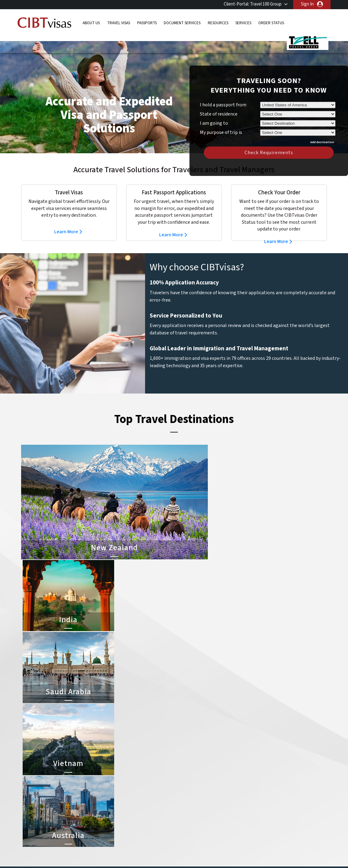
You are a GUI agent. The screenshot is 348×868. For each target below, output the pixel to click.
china (142, 779)
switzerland (148, 827)
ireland (144, 799)
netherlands (119, 813)
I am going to (214, 114)
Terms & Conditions (197, 855)
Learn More (66, 223)
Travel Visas (119, 23)
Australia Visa (188, 792)
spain (142, 820)
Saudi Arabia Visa (192, 806)
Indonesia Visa (189, 799)
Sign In (307, 4)
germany (146, 792)
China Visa (185, 765)
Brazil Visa (185, 786)
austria (144, 765)
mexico (144, 806)
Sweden (115, 827)
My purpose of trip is (221, 122)
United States (151, 834)
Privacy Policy (155, 855)
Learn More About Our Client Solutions (74, 855)
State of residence (219, 105)
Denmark (115, 786)
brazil (142, 772)
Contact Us (255, 772)
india (111, 806)
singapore (116, 820)
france (113, 792)
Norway (144, 813)
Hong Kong (118, 799)
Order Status (271, 23)
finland (144, 786)
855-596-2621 (291, 727)
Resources (218, 23)
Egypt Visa (186, 813)
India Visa (185, 772)
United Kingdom (122, 834)
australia (115, 765)
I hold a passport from (223, 96)
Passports (147, 23)
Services (243, 23)
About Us (91, 23)
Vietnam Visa (188, 779)
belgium (115, 772)
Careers (260, 855)
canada (114, 779)
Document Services (182, 23)
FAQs (126, 855)
